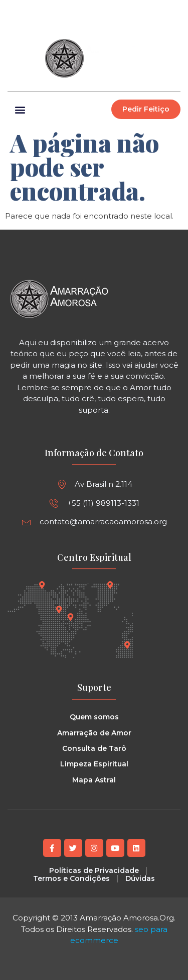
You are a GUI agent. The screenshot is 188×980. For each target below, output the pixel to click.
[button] (172, 11)
